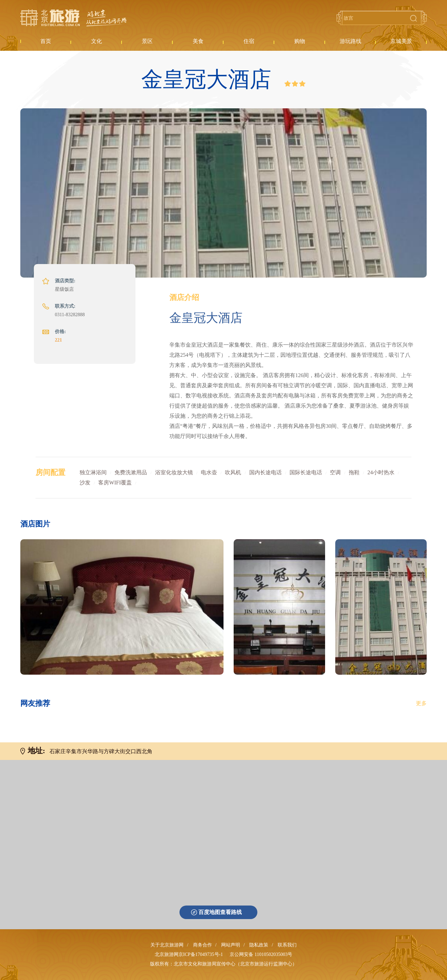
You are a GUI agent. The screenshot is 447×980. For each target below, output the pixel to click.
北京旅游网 (73, 18)
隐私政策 (259, 945)
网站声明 (231, 945)
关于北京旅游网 (167, 945)
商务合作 (203, 945)
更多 (421, 703)
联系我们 (287, 945)
